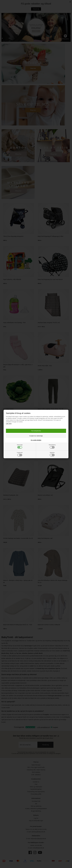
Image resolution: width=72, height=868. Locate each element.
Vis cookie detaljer (36, 440)
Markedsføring (52, 446)
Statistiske (52, 454)
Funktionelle (20, 454)
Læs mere (9, 424)
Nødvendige (20, 446)
